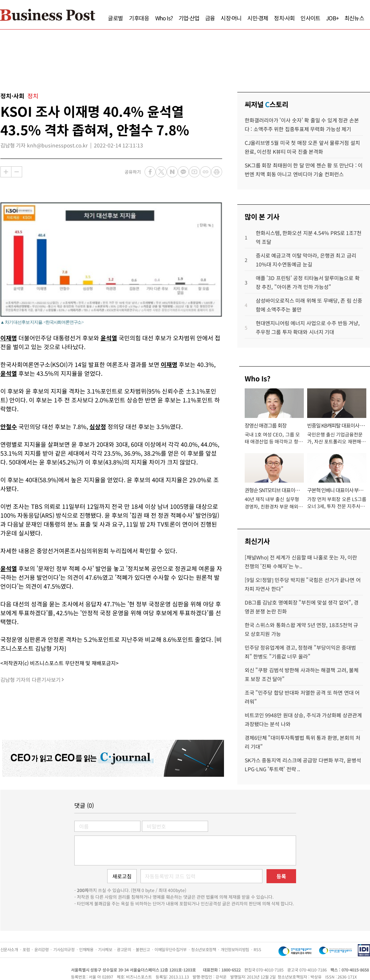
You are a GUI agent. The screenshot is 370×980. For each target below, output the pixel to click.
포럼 (26, 949)
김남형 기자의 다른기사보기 (30, 680)
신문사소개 (9, 949)
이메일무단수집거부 (170, 949)
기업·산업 (189, 18)
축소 (17, 172)
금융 (210, 18)
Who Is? (164, 18)
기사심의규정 (64, 949)
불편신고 (143, 949)
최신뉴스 (354, 18)
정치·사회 (284, 18)
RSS (257, 949)
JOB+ (332, 18)
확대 (6, 172)
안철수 (9, 426)
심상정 (98, 426)
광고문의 (124, 949)
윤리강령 (41, 949)
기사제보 (105, 949)
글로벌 (116, 18)
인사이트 (310, 18)
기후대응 (139, 18)
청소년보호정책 (203, 949)
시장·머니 (231, 18)
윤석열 (109, 338)
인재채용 (86, 949)
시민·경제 (258, 18)
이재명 (9, 338)
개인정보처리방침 (235, 949)
